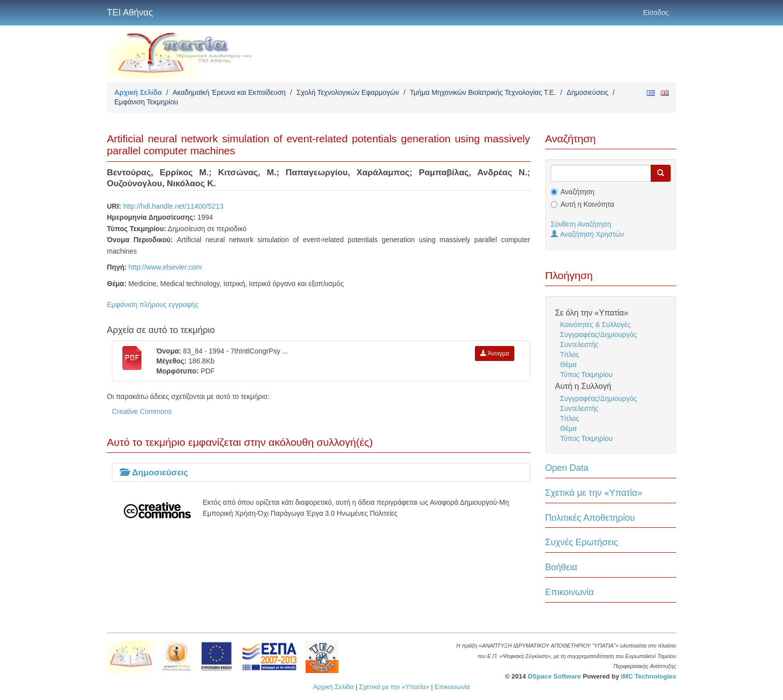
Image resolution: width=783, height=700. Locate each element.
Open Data (567, 468)
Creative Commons (142, 411)
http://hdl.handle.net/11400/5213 (174, 206)
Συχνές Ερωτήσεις (582, 542)
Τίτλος (570, 354)
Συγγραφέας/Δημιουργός (599, 335)
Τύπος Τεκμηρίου (587, 374)
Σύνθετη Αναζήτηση (581, 224)
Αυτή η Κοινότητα (587, 204)
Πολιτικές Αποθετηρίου (590, 518)
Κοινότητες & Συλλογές (595, 325)
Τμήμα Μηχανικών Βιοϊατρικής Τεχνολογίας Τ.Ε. (483, 92)
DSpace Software (554, 676)
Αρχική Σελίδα (138, 92)
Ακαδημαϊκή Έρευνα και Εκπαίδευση (229, 92)
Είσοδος (656, 12)
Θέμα (569, 364)
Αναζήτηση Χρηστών (588, 234)
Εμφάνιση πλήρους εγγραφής (153, 305)
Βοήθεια (561, 567)
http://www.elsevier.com (165, 267)
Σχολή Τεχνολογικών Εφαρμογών (348, 92)
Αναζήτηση (578, 192)
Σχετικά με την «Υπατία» (594, 493)
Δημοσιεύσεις (587, 92)
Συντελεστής (580, 345)
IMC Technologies (649, 676)
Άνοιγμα (495, 353)
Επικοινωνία (570, 592)
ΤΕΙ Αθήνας (130, 12)
